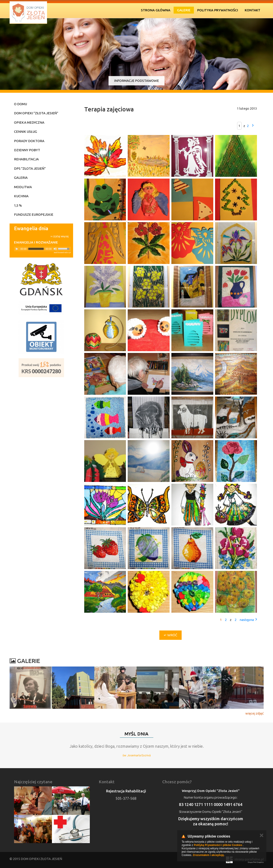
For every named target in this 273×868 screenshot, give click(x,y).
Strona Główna (156, 10)
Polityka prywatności (218, 10)
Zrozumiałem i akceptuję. (209, 855)
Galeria (21, 178)
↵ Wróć (170, 635)
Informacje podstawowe (136, 81)
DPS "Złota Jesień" (30, 168)
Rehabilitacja (26, 159)
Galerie (184, 10)
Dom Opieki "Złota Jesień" (36, 113)
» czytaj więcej (60, 236)
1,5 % (18, 205)
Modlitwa (23, 187)
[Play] (17, 249)
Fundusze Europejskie (34, 214)
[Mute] (55, 249)
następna (247, 620)
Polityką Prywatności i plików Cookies (218, 845)
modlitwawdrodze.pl (62, 253)
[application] (42, 249)
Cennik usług (26, 132)
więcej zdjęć (255, 713)
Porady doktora (29, 141)
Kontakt (252, 10)
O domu (21, 104)
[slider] (36, 249)
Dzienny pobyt (27, 150)
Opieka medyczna (29, 122)
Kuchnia (21, 196)
